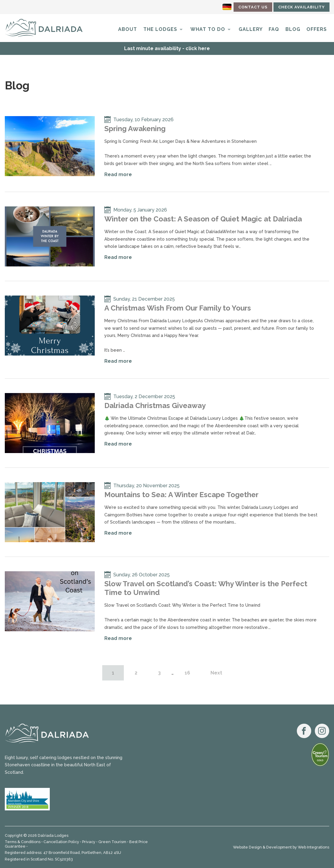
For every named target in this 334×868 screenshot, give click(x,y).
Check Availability (301, 7)
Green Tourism (112, 842)
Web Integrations (313, 847)
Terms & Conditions (23, 842)
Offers (317, 29)
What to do (208, 29)
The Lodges (160, 29)
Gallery (251, 29)
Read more (118, 174)
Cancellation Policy (61, 842)
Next (216, 673)
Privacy (89, 842)
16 (187, 673)
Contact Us (253, 7)
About (128, 29)
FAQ (274, 29)
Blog (293, 29)
